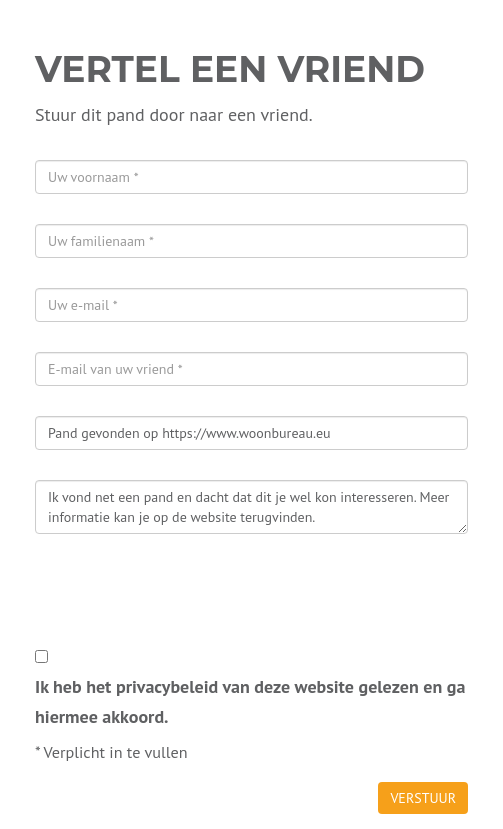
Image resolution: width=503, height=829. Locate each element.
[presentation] (187, 603)
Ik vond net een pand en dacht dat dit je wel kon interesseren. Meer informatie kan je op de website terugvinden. (251, 507)
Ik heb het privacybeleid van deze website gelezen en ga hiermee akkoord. (250, 701)
